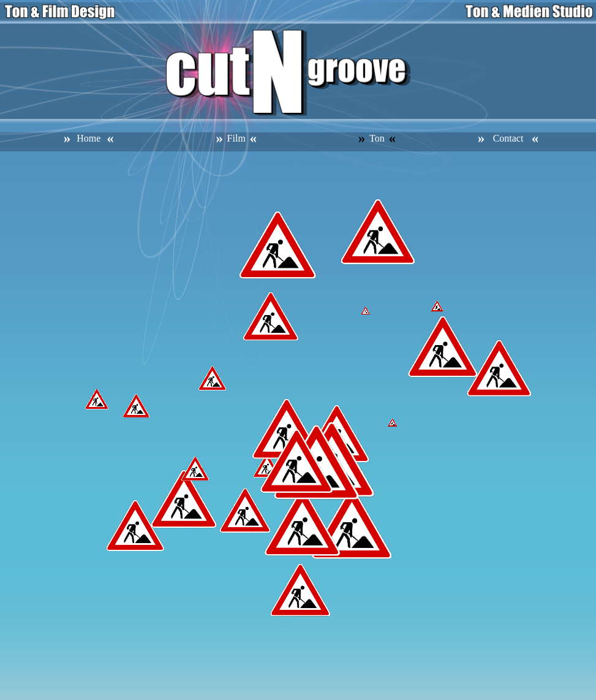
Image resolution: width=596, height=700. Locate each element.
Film (236, 138)
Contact (508, 138)
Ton (377, 138)
